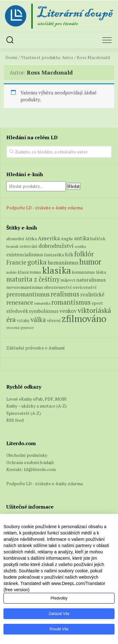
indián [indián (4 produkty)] (11, 272)
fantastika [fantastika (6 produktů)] (54, 255)
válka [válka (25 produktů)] (38, 320)
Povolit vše (59, 629)
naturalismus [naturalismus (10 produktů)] (91, 280)
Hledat (74, 186)
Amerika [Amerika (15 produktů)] (49, 238)
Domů (11, 57)
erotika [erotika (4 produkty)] (80, 246)
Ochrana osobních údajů (30, 462)
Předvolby (59, 598)
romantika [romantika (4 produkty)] (42, 303)
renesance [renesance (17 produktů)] (20, 302)
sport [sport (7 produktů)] (97, 303)
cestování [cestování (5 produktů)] (28, 246)
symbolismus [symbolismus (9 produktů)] (44, 311)
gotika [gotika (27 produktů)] (37, 262)
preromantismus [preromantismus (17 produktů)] (28, 294)
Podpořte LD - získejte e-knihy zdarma (45, 208)
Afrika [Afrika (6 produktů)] (31, 239)
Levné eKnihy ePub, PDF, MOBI (37, 399)
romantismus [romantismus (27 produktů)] (71, 302)
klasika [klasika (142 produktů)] (57, 270)
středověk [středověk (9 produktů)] (17, 311)
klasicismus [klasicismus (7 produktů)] (29, 272)
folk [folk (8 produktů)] (69, 255)
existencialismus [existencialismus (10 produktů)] (25, 254)
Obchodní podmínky (27, 455)
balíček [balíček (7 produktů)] (98, 239)
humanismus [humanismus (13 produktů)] (63, 262)
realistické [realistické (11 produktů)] (92, 295)
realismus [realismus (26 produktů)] (65, 294)
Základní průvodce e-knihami (35, 348)
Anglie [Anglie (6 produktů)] (67, 239)
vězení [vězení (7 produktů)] (54, 320)
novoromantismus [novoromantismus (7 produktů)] (25, 287)
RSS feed (15, 420)
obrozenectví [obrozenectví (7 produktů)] (58, 287)
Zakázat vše (59, 614)
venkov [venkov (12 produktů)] (68, 311)
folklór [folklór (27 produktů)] (84, 254)
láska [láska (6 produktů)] (101, 272)
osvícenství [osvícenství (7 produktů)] (85, 287)
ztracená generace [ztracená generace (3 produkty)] (20, 328)
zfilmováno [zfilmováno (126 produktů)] (84, 319)
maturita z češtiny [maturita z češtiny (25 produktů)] (33, 279)
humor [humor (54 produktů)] (90, 262)
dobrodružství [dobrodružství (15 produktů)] (56, 246)
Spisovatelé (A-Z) (24, 413)
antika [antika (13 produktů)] (82, 238)
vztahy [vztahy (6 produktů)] (23, 320)
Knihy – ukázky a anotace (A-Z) (37, 406)
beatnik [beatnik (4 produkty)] (12, 246)
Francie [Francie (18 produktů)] (16, 262)
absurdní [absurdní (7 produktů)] (15, 239)
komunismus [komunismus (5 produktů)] (84, 272)
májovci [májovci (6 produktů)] (68, 280)
